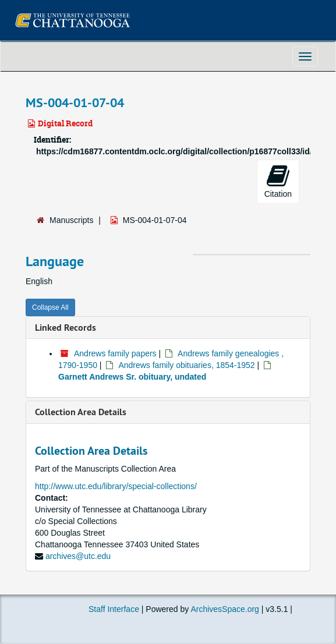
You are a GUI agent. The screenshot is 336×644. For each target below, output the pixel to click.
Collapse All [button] (50, 307)
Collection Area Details (81, 412)
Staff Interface (114, 609)
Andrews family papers (115, 353)
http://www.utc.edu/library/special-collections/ (116, 486)
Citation (278, 181)
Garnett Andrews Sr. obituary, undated (132, 377)
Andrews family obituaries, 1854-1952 (186, 365)
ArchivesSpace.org (225, 609)
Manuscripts (71, 220)
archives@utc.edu (78, 556)
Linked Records (66, 328)
